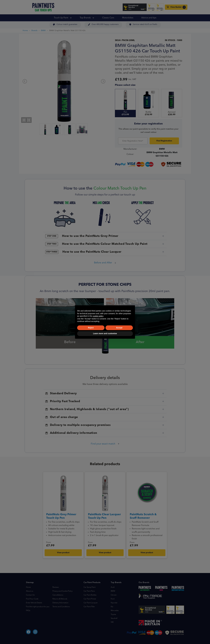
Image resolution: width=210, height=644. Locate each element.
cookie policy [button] (98, 316)
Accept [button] (119, 328)
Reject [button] (91, 328)
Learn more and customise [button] (105, 333)
